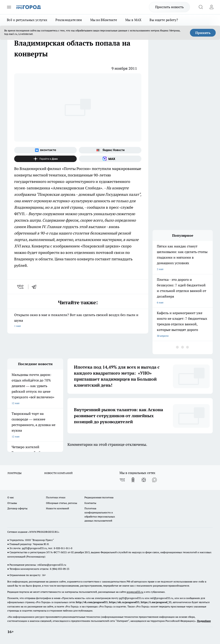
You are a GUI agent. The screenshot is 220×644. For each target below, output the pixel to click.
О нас (11, 497)
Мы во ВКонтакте (104, 20)
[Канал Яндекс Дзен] (45, 159)
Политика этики (56, 497)
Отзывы (12, 503)
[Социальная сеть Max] (110, 159)
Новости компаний (57, 508)
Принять (203, 33)
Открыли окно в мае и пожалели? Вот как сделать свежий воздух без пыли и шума (78, 321)
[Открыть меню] (9, 7)
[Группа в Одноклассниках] (133, 480)
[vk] (21, 287)
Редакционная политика (99, 497)
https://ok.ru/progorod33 (124, 602)
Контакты (90, 503)
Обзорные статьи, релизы (62, 503)
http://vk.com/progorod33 (92, 602)
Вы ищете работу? (164, 20)
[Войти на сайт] (211, 7)
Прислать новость (169, 7)
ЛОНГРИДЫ (14, 473)
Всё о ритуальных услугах (27, 20)
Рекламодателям (69, 20)
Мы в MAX (133, 20)
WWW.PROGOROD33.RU (44, 532)
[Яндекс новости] (110, 150)
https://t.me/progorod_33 (156, 602)
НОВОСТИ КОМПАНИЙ (58, 473)
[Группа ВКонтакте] (45, 150)
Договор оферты (17, 508)
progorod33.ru (135, 592)
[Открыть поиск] (201, 7)
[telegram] (35, 287)
